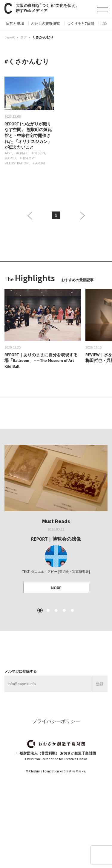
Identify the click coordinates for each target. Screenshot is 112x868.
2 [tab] (48, 610)
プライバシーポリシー (56, 721)
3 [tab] (56, 610)
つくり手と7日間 (80, 24)
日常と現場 (15, 24)
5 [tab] (72, 610)
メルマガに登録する (21, 671)
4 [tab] (64, 610)
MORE (56, 588)
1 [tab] (40, 610)
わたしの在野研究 (45, 24)
